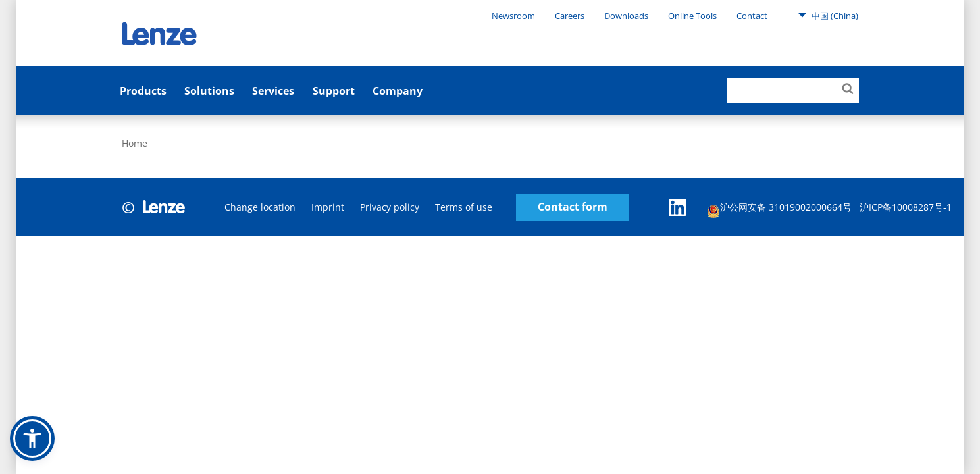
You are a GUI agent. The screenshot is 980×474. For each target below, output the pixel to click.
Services (273, 91)
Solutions (209, 91)
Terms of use (464, 207)
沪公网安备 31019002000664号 (779, 209)
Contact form (573, 207)
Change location (260, 207)
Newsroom (513, 16)
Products (143, 91)
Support (334, 91)
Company (398, 91)
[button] (32, 438)
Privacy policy (390, 207)
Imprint (328, 207)
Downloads (626, 16)
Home (135, 143)
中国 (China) (828, 15)
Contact (752, 16)
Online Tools (692, 16)
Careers (570, 16)
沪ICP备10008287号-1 (906, 207)
